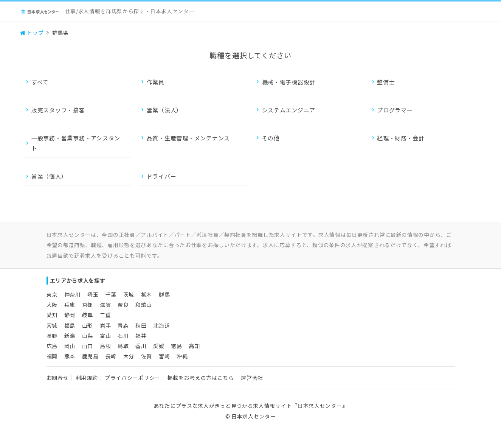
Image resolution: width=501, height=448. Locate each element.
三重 (105, 315)
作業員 (156, 82)
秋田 (141, 325)
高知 (194, 346)
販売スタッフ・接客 (58, 110)
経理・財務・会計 (401, 138)
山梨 (88, 336)
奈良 (123, 305)
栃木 (147, 294)
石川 (123, 336)
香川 (141, 346)
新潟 (70, 336)
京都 (88, 305)
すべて (40, 82)
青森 (123, 325)
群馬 (164, 294)
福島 (70, 325)
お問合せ (58, 378)
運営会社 (252, 378)
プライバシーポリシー (133, 378)
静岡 (70, 315)
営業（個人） (49, 176)
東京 (52, 294)
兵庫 (70, 305)
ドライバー (162, 176)
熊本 (70, 356)
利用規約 (87, 378)
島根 (105, 346)
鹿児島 (90, 356)
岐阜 (88, 315)
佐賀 (147, 356)
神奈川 (73, 294)
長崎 (111, 356)
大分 (129, 356)
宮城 (52, 325)
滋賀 (105, 305)
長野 (52, 336)
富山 (105, 336)
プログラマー (395, 110)
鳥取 (123, 346)
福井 (141, 336)
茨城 (129, 294)
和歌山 (144, 305)
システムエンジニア (289, 110)
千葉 (111, 294)
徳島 (176, 346)
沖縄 (182, 356)
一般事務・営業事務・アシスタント (76, 143)
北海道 (161, 325)
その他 (271, 138)
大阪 (52, 305)
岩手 (105, 325)
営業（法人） (164, 110)
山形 (88, 325)
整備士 (386, 82)
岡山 (70, 346)
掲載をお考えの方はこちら (200, 378)
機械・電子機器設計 (289, 82)
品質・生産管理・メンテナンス (188, 138)
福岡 (52, 356)
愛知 (52, 315)
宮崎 (164, 356)
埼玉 (93, 294)
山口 (88, 346)
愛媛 (159, 346)
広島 (52, 346)
